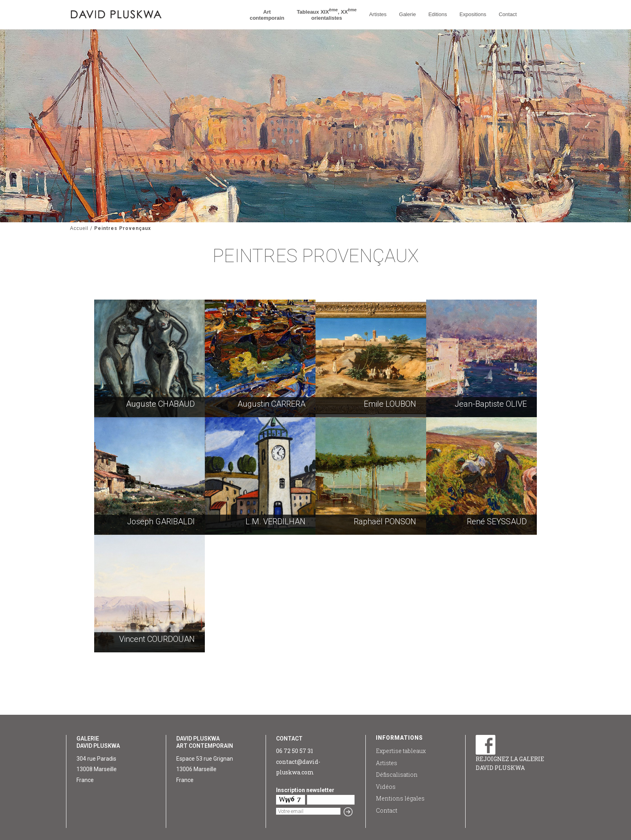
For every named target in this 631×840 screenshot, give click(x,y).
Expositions (473, 14)
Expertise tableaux (401, 751)
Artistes (378, 14)
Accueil (79, 228)
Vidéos (386, 787)
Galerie (408, 14)
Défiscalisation (397, 775)
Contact (508, 14)
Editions (437, 14)
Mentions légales (400, 798)
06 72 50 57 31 (295, 751)
